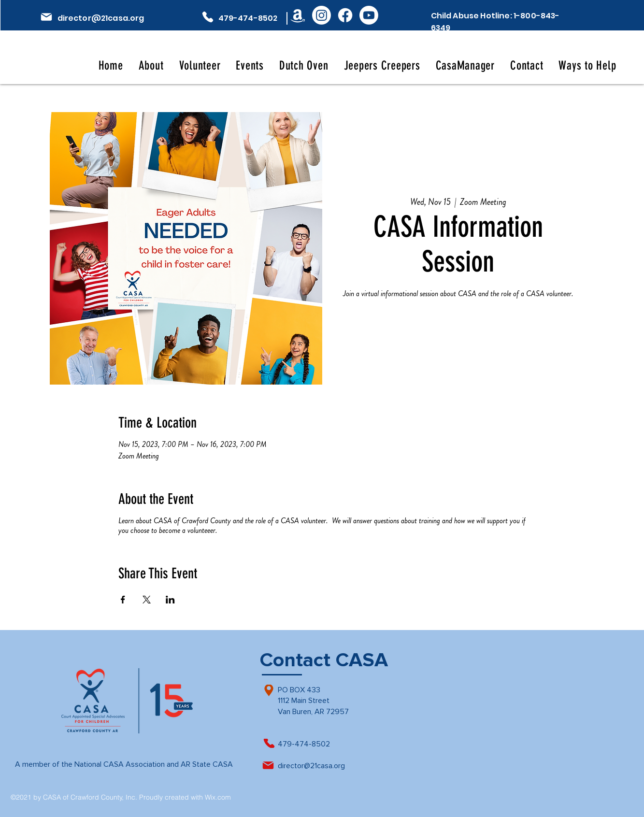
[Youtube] (369, 15)
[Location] (269, 690)
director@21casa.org (101, 18)
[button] (151, 65)
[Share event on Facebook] (123, 600)
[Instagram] (322, 15)
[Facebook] (345, 15)
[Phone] (208, 17)
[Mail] (46, 17)
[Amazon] (298, 15)
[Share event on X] (147, 600)
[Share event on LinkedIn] (170, 600)
